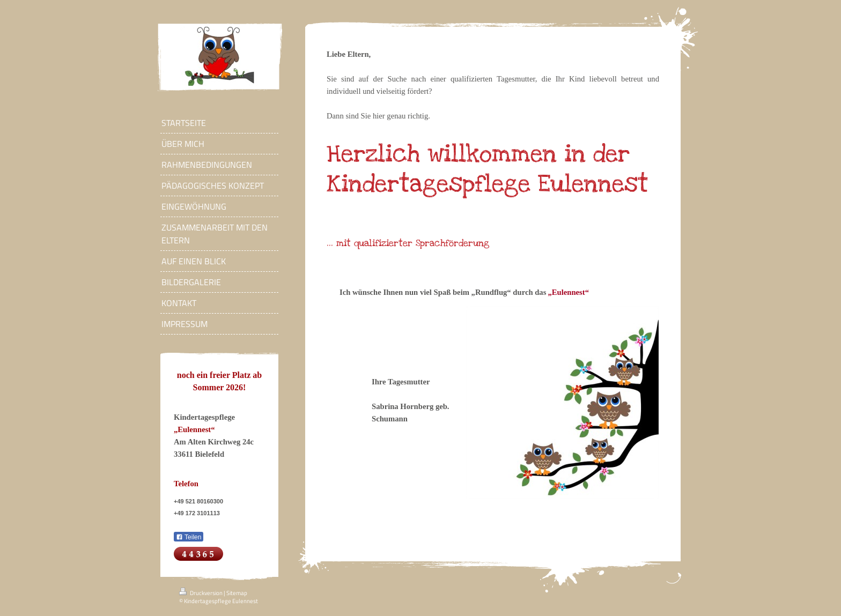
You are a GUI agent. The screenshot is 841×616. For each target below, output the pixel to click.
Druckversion (201, 593)
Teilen (189, 537)
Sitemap (237, 593)
